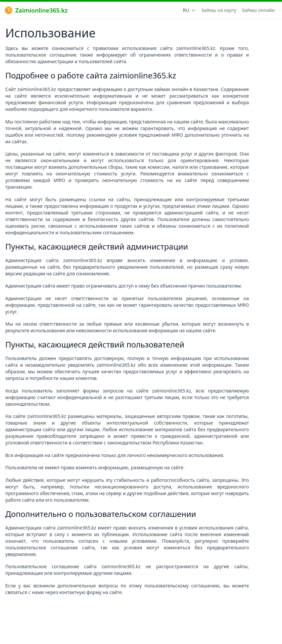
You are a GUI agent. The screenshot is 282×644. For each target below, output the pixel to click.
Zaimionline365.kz (36, 10)
